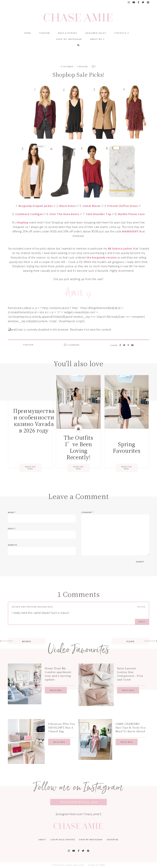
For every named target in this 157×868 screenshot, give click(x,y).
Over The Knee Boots (64, 214)
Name (12, 512)
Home (28, 33)
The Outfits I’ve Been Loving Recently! (78, 447)
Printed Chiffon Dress (123, 206)
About (42, 840)
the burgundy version (102, 257)
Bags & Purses (68, 33)
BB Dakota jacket (120, 249)
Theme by (96, 865)
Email (12, 529)
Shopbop (22, 222)
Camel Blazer (92, 206)
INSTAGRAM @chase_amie (78, 802)
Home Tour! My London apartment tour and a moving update (58, 674)
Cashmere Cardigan (29, 214)
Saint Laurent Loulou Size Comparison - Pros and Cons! (130, 674)
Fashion (45, 33)
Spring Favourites (126, 447)
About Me (97, 39)
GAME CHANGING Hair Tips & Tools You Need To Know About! (131, 727)
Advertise (113, 840)
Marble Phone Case (131, 214)
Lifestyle (122, 33)
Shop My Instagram (69, 39)
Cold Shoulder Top (99, 214)
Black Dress (68, 206)
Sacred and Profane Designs (29, 607)
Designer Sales (96, 33)
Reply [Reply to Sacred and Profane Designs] (142, 622)
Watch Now (56, 690)
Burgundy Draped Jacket (36, 206)
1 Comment (72, 345)
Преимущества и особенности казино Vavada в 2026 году (34, 420)
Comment (87, 512)
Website (13, 545)
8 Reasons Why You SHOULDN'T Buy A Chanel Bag (62, 727)
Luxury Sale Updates (63, 840)
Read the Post (30, 468)
